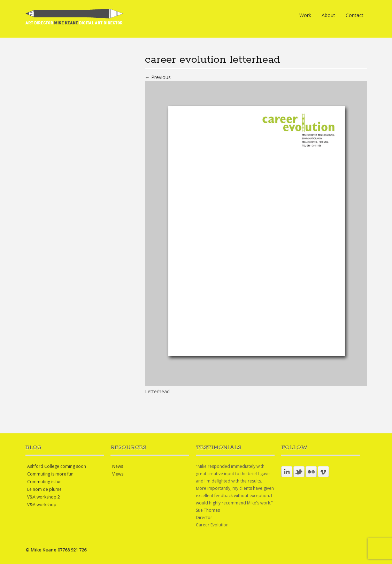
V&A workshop (42, 505)
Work (305, 15)
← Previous (158, 77)
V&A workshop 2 (44, 497)
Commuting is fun (44, 482)
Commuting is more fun (50, 474)
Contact (355, 15)
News (118, 466)
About (328, 15)
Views (118, 474)
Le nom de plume (44, 489)
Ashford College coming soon (57, 466)
